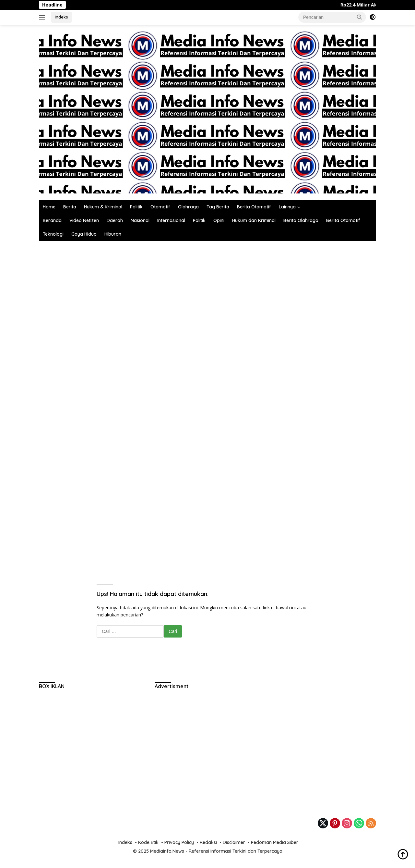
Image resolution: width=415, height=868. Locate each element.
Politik (136, 207)
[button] (360, 17)
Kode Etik (148, 842)
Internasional (171, 220)
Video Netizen (84, 220)
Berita (70, 207)
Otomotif (160, 207)
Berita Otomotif (254, 207)
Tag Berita (218, 207)
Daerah (115, 220)
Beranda (52, 220)
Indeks (61, 17)
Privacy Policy (179, 842)
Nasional (140, 220)
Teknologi (53, 234)
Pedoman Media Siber (275, 842)
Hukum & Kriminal (103, 207)
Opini (219, 220)
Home (49, 207)
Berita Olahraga (301, 220)
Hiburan (113, 234)
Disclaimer (234, 842)
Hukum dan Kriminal (254, 220)
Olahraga (188, 207)
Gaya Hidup (84, 234)
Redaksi (208, 842)
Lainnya (287, 207)
